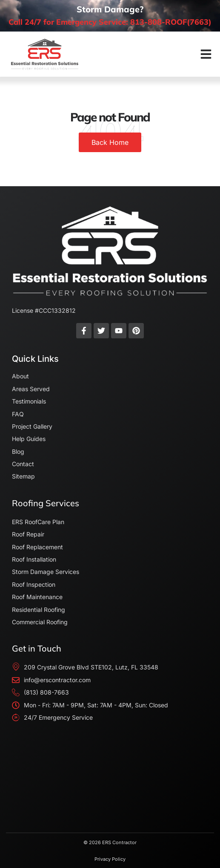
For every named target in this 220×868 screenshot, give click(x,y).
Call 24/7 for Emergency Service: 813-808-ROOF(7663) (110, 22)
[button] (206, 54)
